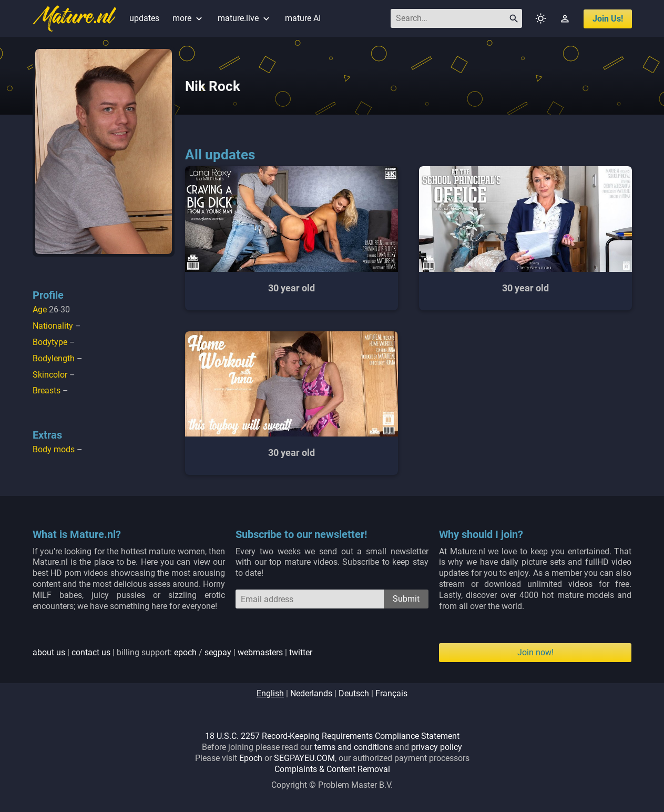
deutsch (354, 693)
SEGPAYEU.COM (304, 758)
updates (144, 18)
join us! (608, 19)
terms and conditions (354, 747)
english (270, 693)
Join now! (535, 652)
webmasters (260, 652)
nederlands (311, 693)
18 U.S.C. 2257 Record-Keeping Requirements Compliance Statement (332, 736)
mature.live (245, 18)
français (391, 693)
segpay (218, 652)
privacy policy (437, 747)
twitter (301, 652)
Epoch (251, 758)
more (188, 18)
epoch (185, 652)
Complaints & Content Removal (332, 769)
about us (49, 652)
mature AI (303, 18)
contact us (91, 652)
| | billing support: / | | (172, 652)
